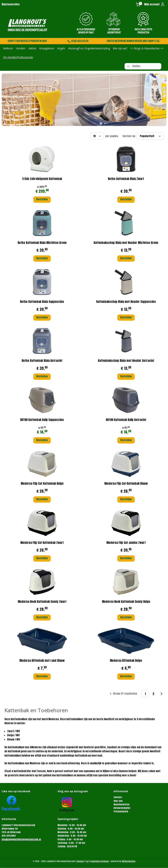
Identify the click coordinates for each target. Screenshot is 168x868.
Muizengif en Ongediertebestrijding (89, 48)
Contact (118, 797)
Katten (32, 48)
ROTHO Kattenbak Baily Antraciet (126, 419)
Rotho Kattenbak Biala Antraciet (42, 361)
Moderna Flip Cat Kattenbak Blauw (126, 483)
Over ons (118, 801)
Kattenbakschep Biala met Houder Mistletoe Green (126, 242)
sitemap (80, 861)
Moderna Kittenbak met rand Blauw (42, 660)
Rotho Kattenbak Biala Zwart (126, 179)
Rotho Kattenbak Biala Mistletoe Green (42, 242)
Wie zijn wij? (120, 48)
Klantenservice (11, 4)
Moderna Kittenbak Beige (126, 660)
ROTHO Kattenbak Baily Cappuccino (42, 419)
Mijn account (154, 4)
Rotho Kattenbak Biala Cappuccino (42, 302)
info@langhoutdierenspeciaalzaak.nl (21, 839)
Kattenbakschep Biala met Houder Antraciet (126, 361)
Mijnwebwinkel (128, 861)
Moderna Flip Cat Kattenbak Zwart (42, 542)
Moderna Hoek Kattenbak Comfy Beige (126, 602)
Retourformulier (122, 808)
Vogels (61, 48)
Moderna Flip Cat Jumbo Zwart (126, 542)
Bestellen (42, 199)
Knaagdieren (47, 48)
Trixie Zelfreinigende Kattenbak (42, 179)
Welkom (8, 48)
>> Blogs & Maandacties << (147, 48)
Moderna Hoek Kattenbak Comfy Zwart (42, 602)
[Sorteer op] (150, 136)
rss (87, 861)
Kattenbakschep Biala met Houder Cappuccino (126, 302)
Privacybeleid (121, 811)
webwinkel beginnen (100, 861)
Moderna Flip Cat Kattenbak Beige (42, 483)
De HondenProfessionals (18, 57)
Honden (21, 48)
